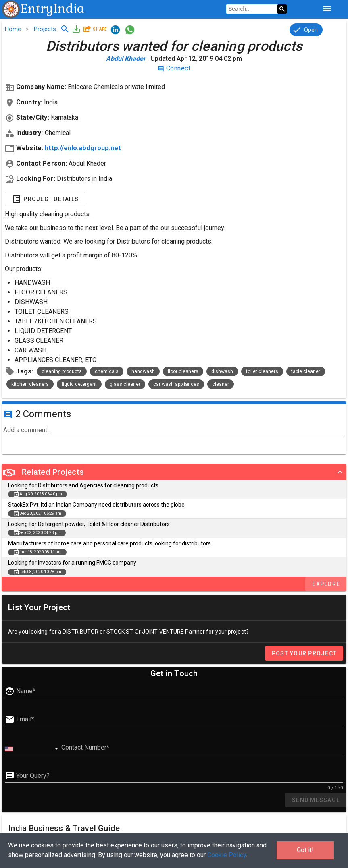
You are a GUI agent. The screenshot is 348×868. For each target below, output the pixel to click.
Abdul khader (126, 59)
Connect (174, 68)
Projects (45, 29)
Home (13, 29)
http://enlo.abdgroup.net (83, 148)
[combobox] (33, 749)
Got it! (305, 850)
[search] (252, 9)
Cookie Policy (227, 855)
